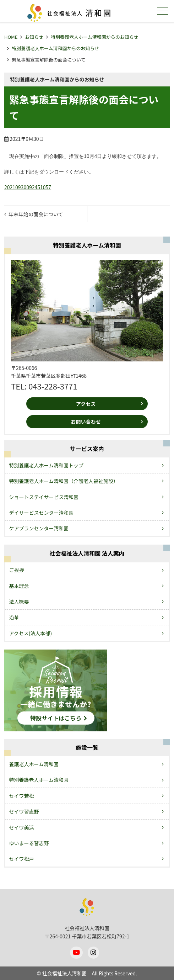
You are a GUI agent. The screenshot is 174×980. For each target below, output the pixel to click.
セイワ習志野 (24, 811)
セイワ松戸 (22, 859)
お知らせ (34, 37)
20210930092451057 (28, 187)
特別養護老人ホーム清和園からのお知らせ (94, 37)
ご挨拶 (17, 570)
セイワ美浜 (22, 827)
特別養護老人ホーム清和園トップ (47, 465)
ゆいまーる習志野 (29, 843)
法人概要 (19, 602)
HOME (11, 37)
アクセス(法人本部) (31, 633)
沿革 (14, 618)
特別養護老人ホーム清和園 (39, 780)
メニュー (162, 11)
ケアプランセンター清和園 (39, 528)
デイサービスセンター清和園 (42, 513)
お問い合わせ (86, 422)
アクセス (86, 404)
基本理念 (19, 586)
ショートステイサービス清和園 (44, 497)
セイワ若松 (22, 796)
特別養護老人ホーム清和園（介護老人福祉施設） (64, 481)
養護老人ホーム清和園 (34, 764)
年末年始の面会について (36, 214)
